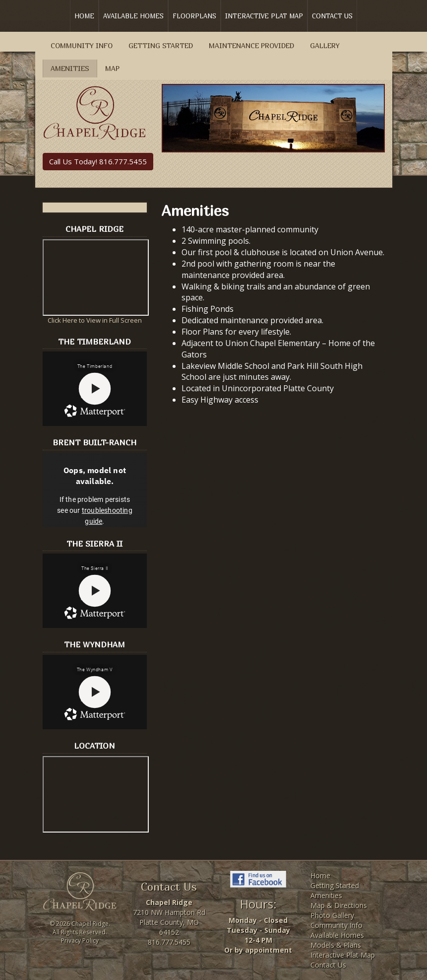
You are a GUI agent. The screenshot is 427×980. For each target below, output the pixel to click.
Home (84, 16)
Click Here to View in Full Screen (95, 320)
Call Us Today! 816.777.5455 (98, 161)
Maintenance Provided (251, 45)
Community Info (82, 45)
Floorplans (194, 16)
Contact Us (332, 16)
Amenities (70, 68)
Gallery (325, 45)
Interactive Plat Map (264, 16)
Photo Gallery (332, 915)
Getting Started (161, 45)
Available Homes (133, 16)
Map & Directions (339, 905)
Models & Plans (336, 945)
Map (112, 68)
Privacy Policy (80, 941)
